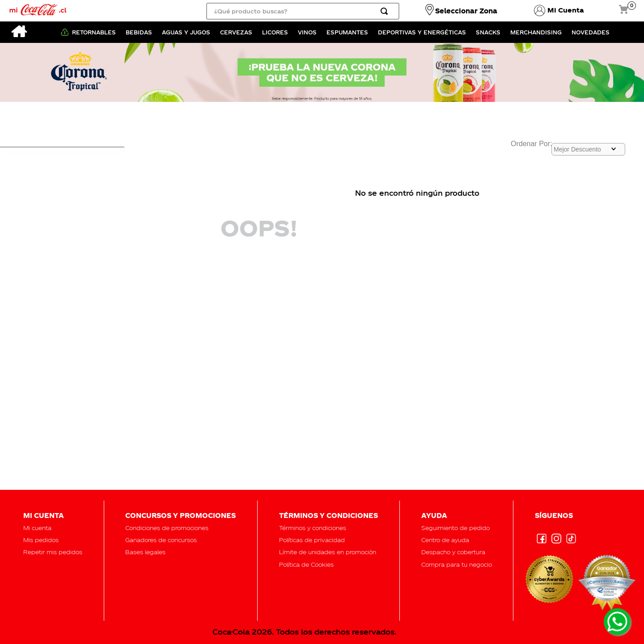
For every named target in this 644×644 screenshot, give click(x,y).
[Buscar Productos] (386, 11)
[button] (455, 528)
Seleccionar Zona (466, 11)
